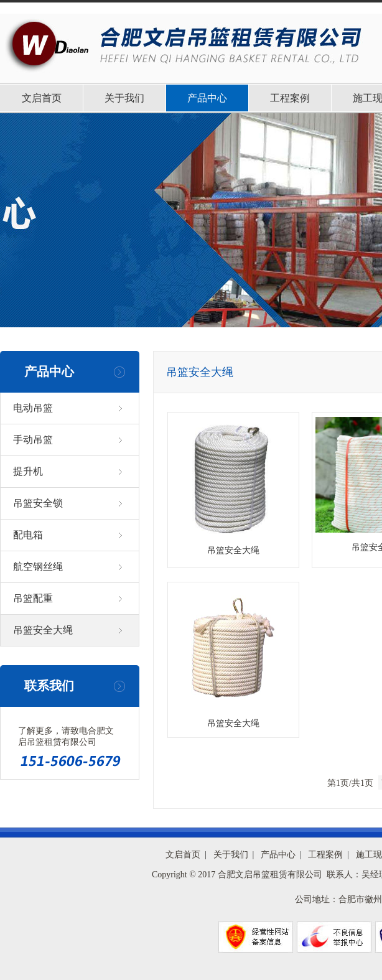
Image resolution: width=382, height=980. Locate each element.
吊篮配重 (33, 598)
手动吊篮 (33, 440)
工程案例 (290, 98)
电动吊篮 (33, 408)
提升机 (28, 471)
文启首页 (42, 98)
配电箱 (28, 535)
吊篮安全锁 (38, 503)
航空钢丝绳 (38, 567)
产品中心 (207, 98)
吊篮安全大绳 (43, 630)
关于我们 (124, 98)
